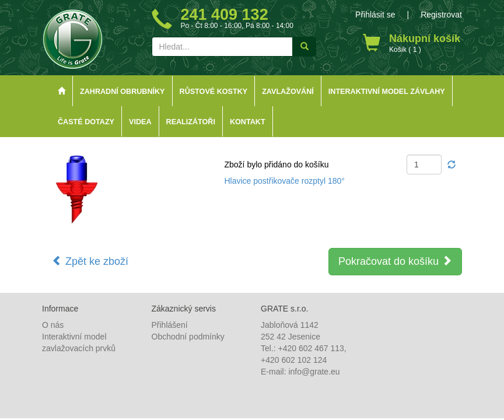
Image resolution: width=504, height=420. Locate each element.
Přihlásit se (375, 15)
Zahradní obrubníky (123, 92)
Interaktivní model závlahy (387, 92)
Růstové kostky (214, 92)
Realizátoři (191, 122)
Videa (140, 122)
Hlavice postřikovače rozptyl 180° (285, 181)
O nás (53, 325)
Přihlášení (170, 325)
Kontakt (248, 122)
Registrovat (441, 15)
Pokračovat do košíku (395, 261)
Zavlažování (288, 92)
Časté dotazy (86, 122)
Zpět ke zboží (90, 261)
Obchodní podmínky (188, 337)
